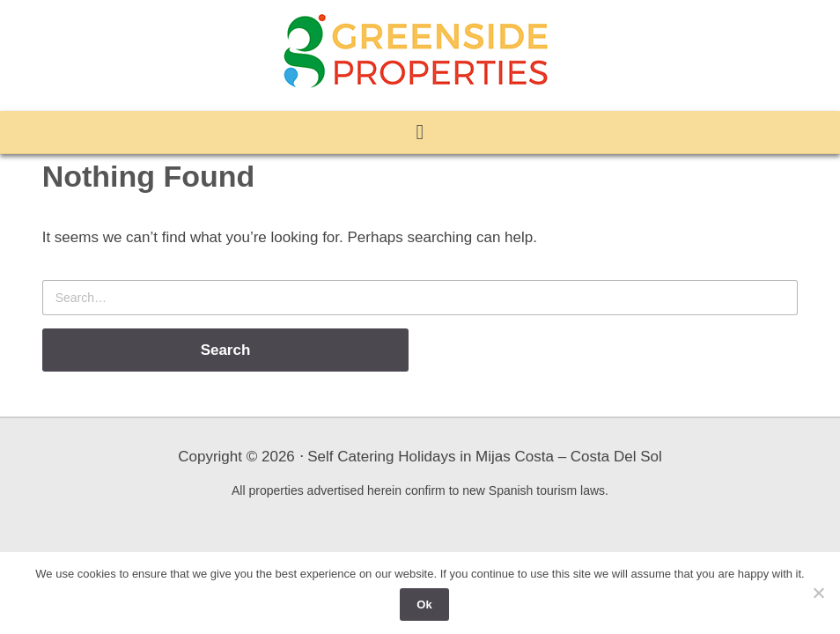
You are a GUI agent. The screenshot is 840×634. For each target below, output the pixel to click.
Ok (424, 605)
